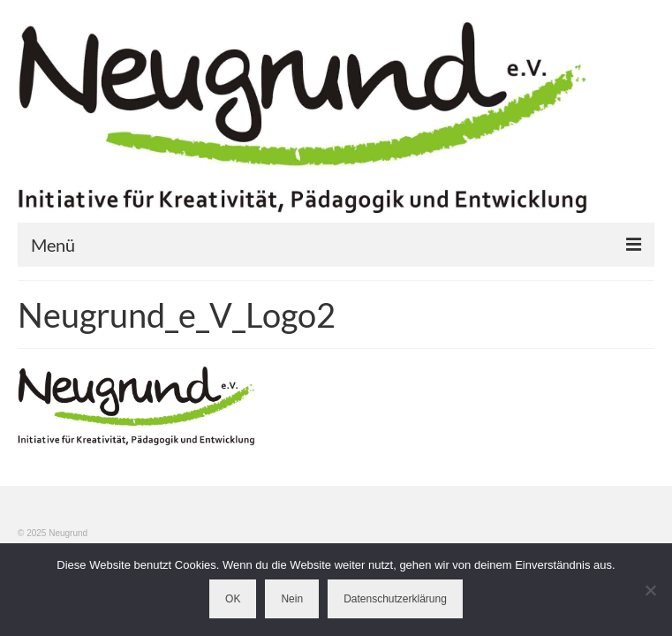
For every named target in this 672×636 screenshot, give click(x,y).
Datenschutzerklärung (395, 599)
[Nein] (650, 590)
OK (233, 599)
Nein (292, 599)
